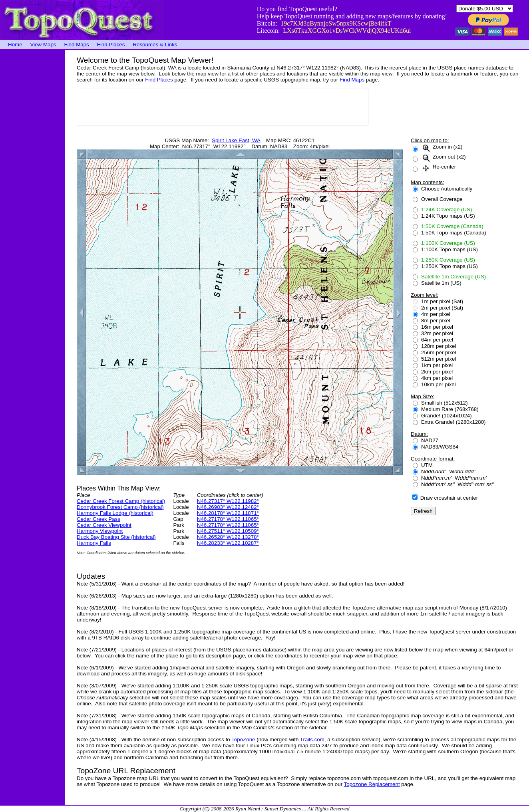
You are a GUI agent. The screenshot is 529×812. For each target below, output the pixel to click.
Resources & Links (155, 45)
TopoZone (243, 740)
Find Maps (77, 45)
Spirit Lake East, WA (236, 140)
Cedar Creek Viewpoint (104, 525)
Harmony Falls (94, 543)
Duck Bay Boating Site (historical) (116, 537)
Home (15, 45)
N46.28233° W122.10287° (228, 543)
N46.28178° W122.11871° (228, 513)
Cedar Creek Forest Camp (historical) (121, 501)
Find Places (111, 45)
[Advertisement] (32, 170)
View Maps (43, 45)
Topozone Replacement (372, 784)
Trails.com (312, 740)
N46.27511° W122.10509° (228, 531)
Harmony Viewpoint (100, 531)
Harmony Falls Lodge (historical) (115, 513)
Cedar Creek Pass (98, 519)
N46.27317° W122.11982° (228, 501)
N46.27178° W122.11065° (228, 519)
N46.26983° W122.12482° (228, 507)
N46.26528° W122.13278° (228, 537)
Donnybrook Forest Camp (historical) (120, 507)
